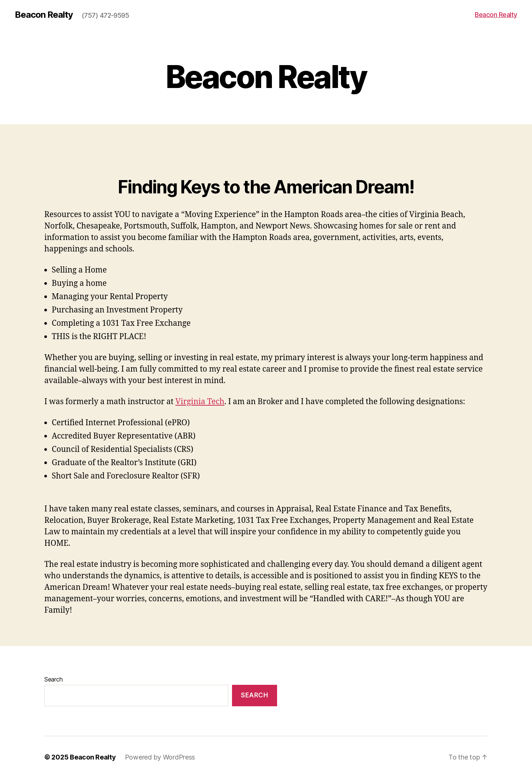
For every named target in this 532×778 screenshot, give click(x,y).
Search (53, 679)
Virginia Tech (200, 402)
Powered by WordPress (160, 757)
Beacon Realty (44, 15)
